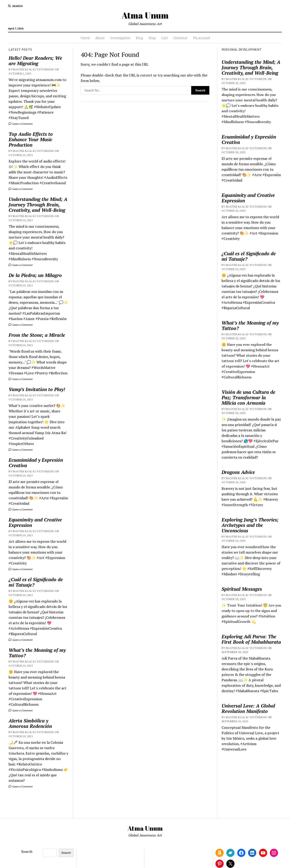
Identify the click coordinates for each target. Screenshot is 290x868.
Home (85, 38)
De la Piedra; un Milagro (35, 275)
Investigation (120, 38)
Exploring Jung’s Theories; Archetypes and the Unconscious (250, 525)
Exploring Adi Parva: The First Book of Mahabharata (251, 639)
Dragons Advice (238, 472)
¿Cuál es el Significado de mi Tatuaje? (36, 582)
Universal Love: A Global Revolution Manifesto (248, 708)
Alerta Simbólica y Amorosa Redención (30, 723)
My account (202, 38)
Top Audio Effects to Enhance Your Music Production (31, 139)
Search (27, 851)
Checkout (180, 38)
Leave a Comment (21, 124)
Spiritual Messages (242, 589)
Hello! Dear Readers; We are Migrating (35, 61)
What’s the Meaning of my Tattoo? (37, 653)
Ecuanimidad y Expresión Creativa (36, 463)
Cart (165, 38)
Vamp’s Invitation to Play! (37, 389)
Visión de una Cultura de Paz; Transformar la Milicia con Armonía (248, 397)
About (100, 38)
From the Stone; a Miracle (37, 335)
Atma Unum (145, 15)
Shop (152, 38)
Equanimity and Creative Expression (35, 522)
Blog (139, 38)
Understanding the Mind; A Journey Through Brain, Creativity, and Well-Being (38, 205)
